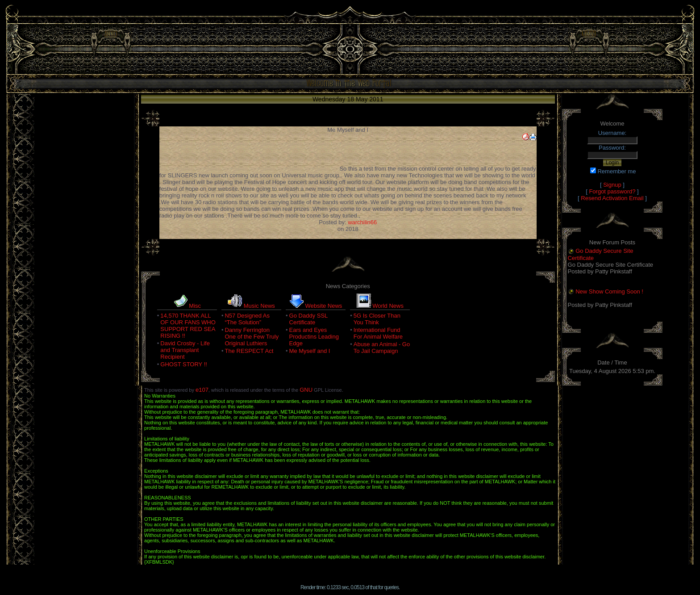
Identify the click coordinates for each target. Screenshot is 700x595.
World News (388, 306)
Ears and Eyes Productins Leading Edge (314, 337)
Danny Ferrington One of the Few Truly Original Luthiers (252, 337)
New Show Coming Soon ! (609, 291)
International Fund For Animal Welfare (378, 333)
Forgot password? (612, 191)
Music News (259, 306)
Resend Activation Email (612, 198)
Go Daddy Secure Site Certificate (601, 254)
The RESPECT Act (249, 351)
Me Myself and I (310, 351)
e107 (202, 390)
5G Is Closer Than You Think (377, 319)
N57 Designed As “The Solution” (247, 319)
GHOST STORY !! (184, 364)
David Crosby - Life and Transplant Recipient (185, 350)
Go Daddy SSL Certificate (308, 319)
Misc (195, 306)
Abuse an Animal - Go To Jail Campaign (382, 348)
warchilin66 (362, 222)
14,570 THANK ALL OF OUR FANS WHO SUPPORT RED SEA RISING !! (188, 326)
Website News (324, 306)
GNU (306, 390)
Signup (612, 185)
